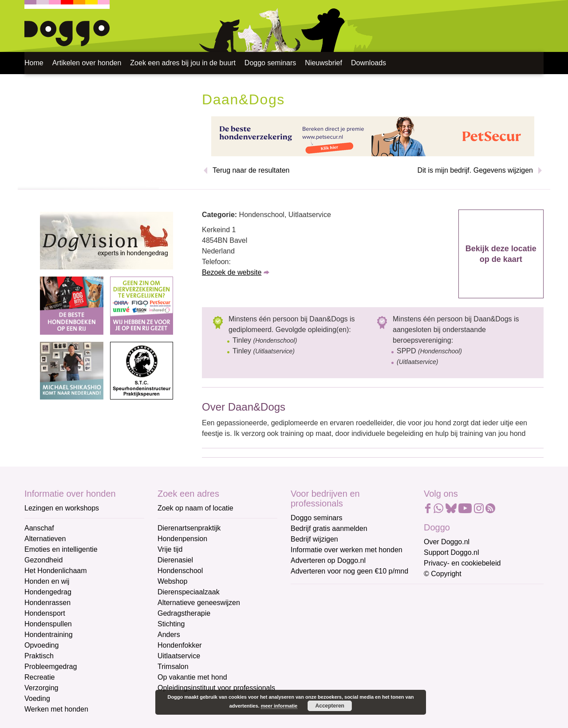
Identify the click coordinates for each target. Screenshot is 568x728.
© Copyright (443, 574)
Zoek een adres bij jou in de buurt (183, 63)
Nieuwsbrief (323, 63)
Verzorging (41, 688)
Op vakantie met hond (192, 677)
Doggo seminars (270, 63)
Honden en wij (47, 581)
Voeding (37, 698)
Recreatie (39, 677)
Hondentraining (49, 635)
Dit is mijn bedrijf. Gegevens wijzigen (475, 170)
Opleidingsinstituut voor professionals (216, 688)
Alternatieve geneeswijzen (199, 603)
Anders (169, 635)
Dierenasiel (175, 560)
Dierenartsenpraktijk (189, 528)
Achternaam (310, 654)
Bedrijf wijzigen (314, 539)
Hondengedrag (48, 592)
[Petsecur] (373, 136)
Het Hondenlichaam (56, 571)
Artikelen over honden (87, 63)
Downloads (369, 63)
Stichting (171, 624)
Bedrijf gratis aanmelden (329, 528)
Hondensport (45, 613)
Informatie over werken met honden (347, 550)
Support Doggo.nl (452, 552)
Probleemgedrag (51, 667)
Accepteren (330, 706)
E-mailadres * (313, 595)
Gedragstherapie (184, 613)
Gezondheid (43, 560)
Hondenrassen (47, 603)
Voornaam (308, 624)
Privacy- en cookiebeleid (462, 563)
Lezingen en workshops (62, 508)
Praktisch (39, 656)
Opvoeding (41, 645)
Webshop (172, 581)
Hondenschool (180, 571)
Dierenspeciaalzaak (189, 592)
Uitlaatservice (179, 656)
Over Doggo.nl (447, 542)
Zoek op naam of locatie (195, 508)
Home (34, 63)
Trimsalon (173, 667)
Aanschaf (39, 528)
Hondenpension (182, 539)
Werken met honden (56, 709)
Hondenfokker (180, 645)
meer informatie (279, 706)
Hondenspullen (48, 624)
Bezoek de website (232, 272)
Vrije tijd (170, 549)
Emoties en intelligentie (61, 549)
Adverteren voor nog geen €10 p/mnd (349, 571)
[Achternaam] (354, 667)
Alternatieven (45, 539)
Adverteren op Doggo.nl (328, 560)
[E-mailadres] (354, 608)
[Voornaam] (354, 638)
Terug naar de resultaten (251, 170)
